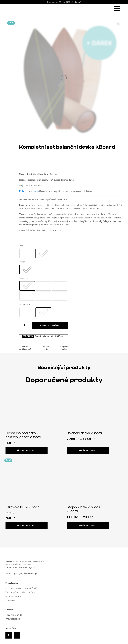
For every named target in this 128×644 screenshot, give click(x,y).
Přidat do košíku (50, 325)
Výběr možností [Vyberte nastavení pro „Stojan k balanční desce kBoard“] (88, 525)
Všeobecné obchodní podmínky (20, 592)
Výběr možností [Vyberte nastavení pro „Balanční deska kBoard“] (88, 451)
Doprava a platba (13, 596)
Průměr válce (25, 305)
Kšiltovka (23, 191)
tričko (36, 191)
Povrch (22, 262)
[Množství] (25, 326)
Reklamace (11, 600)
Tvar (21, 246)
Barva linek (24, 278)
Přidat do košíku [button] (27, 451)
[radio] (27, 253)
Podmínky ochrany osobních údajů (21, 588)
